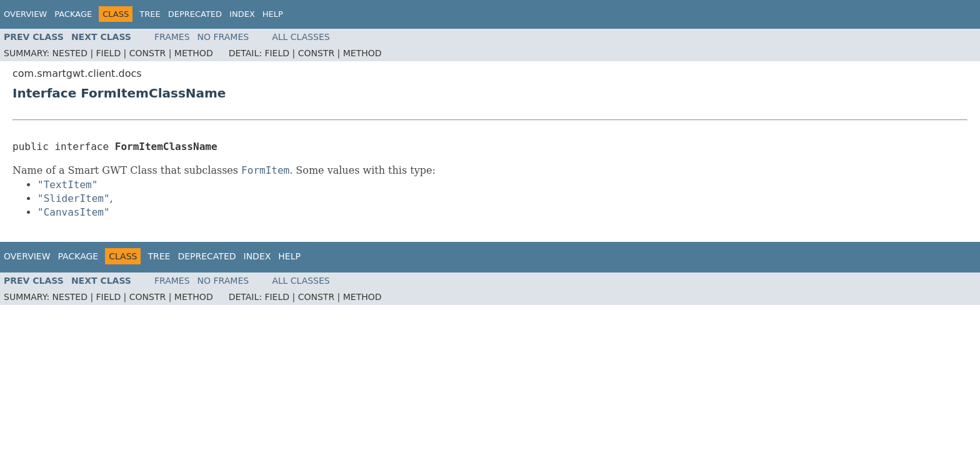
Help (273, 14)
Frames (172, 37)
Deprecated (195, 14)
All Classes (301, 37)
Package (73, 14)
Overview (25, 14)
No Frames (223, 37)
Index (242, 14)
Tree (150, 14)
